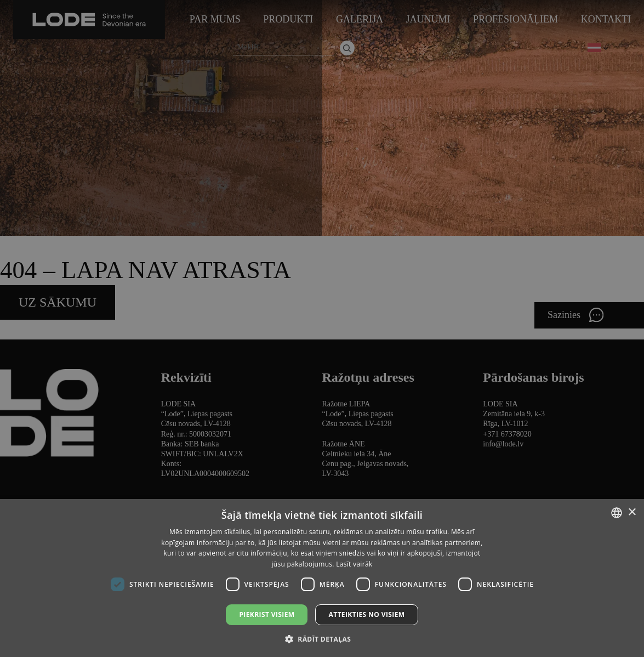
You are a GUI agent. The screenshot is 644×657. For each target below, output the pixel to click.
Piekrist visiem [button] (267, 614)
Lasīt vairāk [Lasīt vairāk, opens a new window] (354, 564)
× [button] (632, 512)
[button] (322, 639)
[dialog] (322, 328)
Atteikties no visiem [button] (366, 614)
